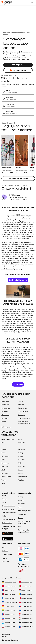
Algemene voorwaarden (9, 513)
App (19, 527)
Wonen (20, 507)
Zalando (4, 558)
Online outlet (22, 515)
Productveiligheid (7, 523)
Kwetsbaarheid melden (9, 519)
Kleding (20, 497)
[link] (18, 92)
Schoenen (21, 500)
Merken (20, 518)
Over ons (4, 499)
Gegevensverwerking (8, 509)
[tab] (5, 85)
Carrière (4, 516)
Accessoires (22, 504)
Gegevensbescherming (9, 506)
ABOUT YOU (6, 562)
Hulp (3, 547)
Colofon (4, 502)
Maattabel (5, 551)
